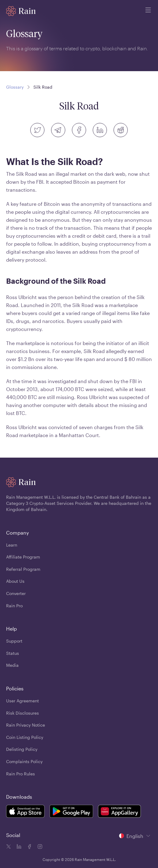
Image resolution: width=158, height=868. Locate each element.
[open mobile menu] (148, 11)
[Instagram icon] (39, 847)
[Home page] (21, 11)
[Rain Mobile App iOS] (25, 812)
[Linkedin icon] (18, 847)
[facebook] (79, 130)
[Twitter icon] (9, 847)
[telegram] (58, 130)
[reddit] (121, 130)
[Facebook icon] (29, 847)
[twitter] (37, 130)
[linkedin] (100, 130)
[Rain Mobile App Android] (71, 812)
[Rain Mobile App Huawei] (119, 812)
